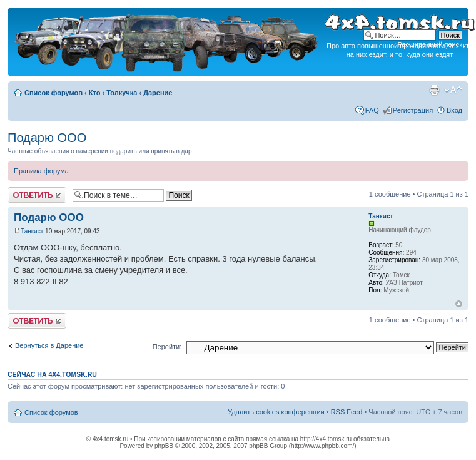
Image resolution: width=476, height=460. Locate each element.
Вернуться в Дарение (49, 345)
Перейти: (167, 347)
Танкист (32, 231)
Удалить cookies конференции (276, 412)
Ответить (37, 195)
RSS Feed (347, 412)
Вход (454, 110)
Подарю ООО (47, 138)
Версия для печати (434, 90)
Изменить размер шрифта (453, 90)
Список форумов (53, 93)
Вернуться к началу (459, 304)
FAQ (372, 110)
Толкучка (122, 93)
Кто (95, 93)
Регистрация (413, 110)
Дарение (158, 93)
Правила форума (41, 171)
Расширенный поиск (430, 44)
